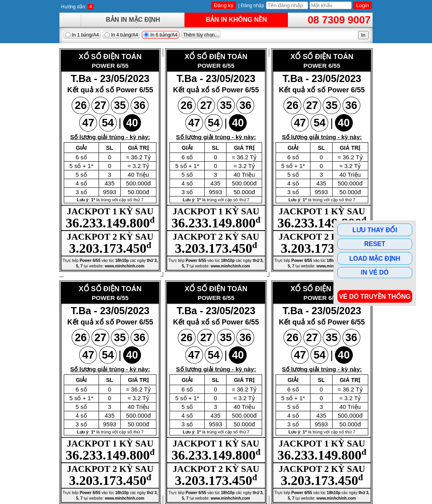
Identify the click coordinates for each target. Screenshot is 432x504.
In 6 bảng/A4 (161, 35)
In (363, 35)
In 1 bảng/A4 (82, 35)
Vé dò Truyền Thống (375, 297)
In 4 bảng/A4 (121, 35)
